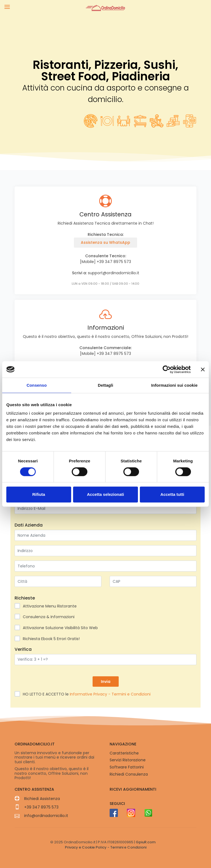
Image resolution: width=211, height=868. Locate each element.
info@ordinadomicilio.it (46, 816)
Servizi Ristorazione (128, 760)
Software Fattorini (127, 767)
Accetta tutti (172, 494)
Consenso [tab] (37, 385)
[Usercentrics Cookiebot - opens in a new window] (167, 369)
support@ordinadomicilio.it (114, 273)
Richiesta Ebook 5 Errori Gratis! (49, 639)
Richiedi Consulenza (129, 774)
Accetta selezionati (105, 494)
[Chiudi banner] (203, 369)
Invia (106, 682)
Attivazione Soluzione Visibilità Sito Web (58, 628)
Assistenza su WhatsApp (105, 242)
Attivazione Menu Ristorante (47, 606)
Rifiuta (39, 494)
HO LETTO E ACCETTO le (84, 694)
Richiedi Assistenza (42, 799)
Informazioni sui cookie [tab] (174, 385)
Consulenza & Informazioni (46, 617)
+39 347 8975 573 (114, 262)
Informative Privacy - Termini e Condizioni (110, 694)
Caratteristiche (124, 753)
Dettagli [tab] (105, 385)
